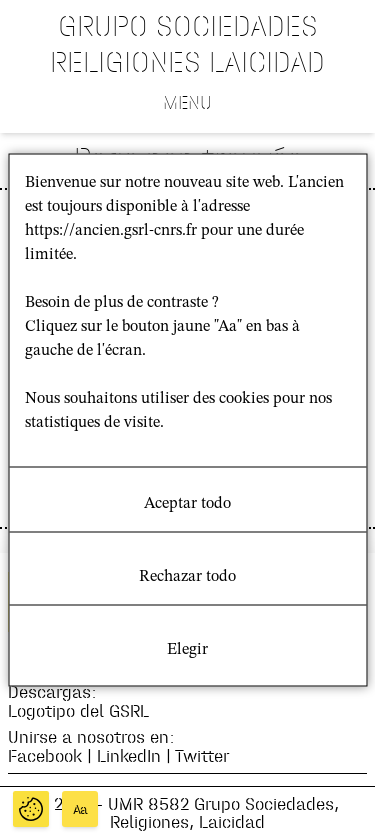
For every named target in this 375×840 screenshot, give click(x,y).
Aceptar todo (187, 504)
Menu (187, 102)
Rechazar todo (187, 577)
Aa (80, 809)
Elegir (187, 650)
